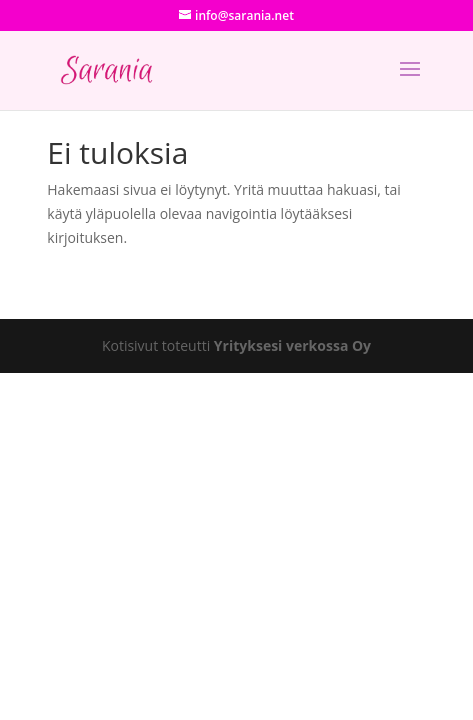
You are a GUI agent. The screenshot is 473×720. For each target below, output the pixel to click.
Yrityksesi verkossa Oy (292, 345)
